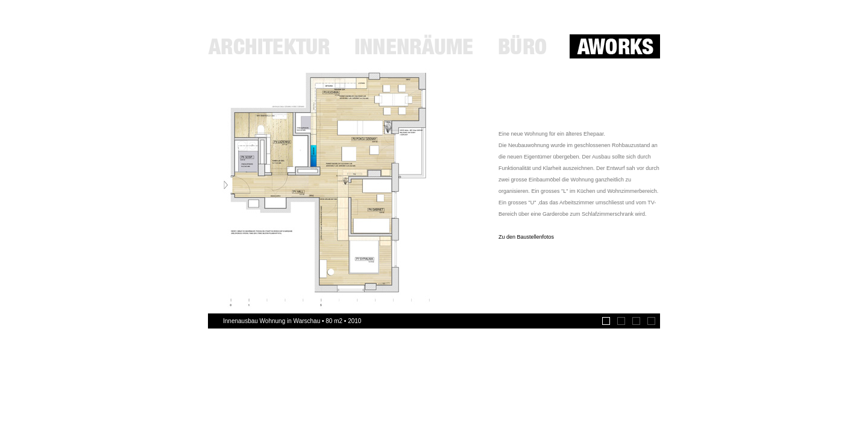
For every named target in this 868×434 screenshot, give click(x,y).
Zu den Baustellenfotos (526, 237)
